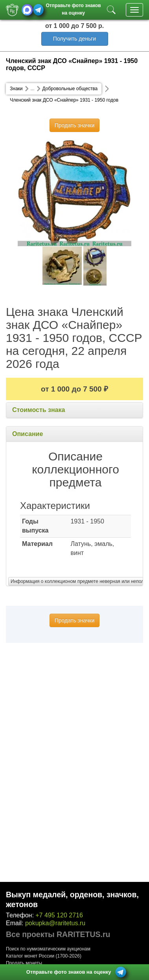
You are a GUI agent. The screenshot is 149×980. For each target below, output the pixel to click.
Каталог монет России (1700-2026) (44, 956)
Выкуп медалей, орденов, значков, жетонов (72, 899)
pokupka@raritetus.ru (55, 923)
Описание (28, 434)
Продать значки (74, 125)
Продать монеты (24, 963)
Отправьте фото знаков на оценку (73, 8)
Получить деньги (74, 39)
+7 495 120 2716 (59, 915)
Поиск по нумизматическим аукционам (48, 949)
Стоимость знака (39, 410)
